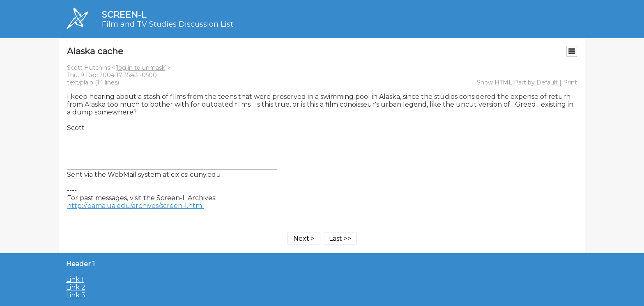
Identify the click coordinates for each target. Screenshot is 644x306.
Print (570, 82)
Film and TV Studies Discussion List (168, 24)
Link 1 (75, 280)
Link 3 (76, 295)
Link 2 (76, 287)
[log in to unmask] (141, 68)
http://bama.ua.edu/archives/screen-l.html (136, 206)
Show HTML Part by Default (517, 82)
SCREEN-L (124, 15)
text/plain (80, 82)
